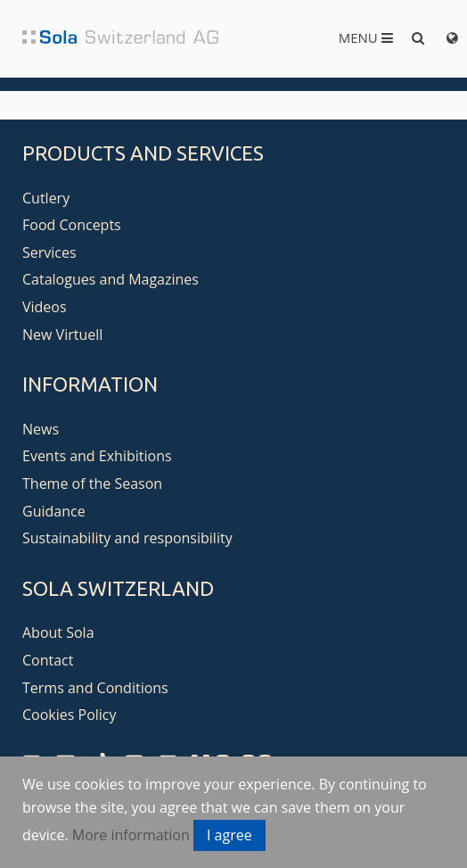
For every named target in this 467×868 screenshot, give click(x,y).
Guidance (54, 511)
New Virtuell (62, 335)
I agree (229, 835)
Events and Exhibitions (97, 456)
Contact (48, 660)
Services (49, 252)
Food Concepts (72, 225)
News (41, 429)
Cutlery (46, 198)
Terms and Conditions (95, 688)
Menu (366, 37)
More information (131, 835)
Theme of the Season (92, 484)
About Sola (58, 632)
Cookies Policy (70, 715)
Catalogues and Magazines (111, 279)
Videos (45, 307)
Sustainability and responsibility (127, 538)
